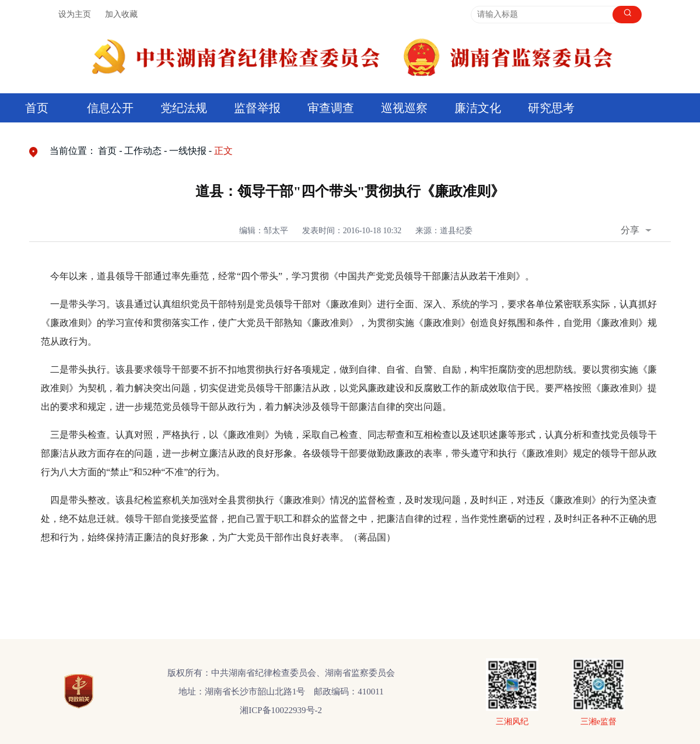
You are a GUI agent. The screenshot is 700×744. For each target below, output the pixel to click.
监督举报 (257, 108)
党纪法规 (184, 108)
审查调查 (331, 108)
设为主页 (75, 14)
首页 (37, 108)
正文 (223, 151)
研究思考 (551, 108)
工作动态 (143, 151)
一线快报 (188, 151)
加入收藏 (121, 14)
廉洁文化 (478, 108)
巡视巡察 (404, 108)
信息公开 (110, 108)
